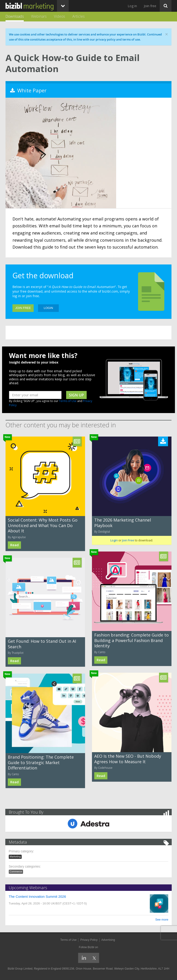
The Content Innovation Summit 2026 (38, 896)
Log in (132, 6)
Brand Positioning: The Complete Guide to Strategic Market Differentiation (41, 762)
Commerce (16, 871)
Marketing (15, 857)
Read (14, 545)
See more (162, 920)
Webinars (39, 16)
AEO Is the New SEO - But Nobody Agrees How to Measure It (128, 759)
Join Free (23, 308)
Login (48, 308)
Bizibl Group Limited (20, 969)
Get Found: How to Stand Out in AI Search (42, 644)
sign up (76, 395)
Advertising (108, 940)
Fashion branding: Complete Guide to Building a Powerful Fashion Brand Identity (131, 640)
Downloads (15, 16)
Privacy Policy (89, 940)
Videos (59, 16)
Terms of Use (68, 401)
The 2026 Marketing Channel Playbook (123, 523)
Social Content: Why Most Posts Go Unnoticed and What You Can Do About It (43, 525)
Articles (78, 16)
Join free (150, 6)
